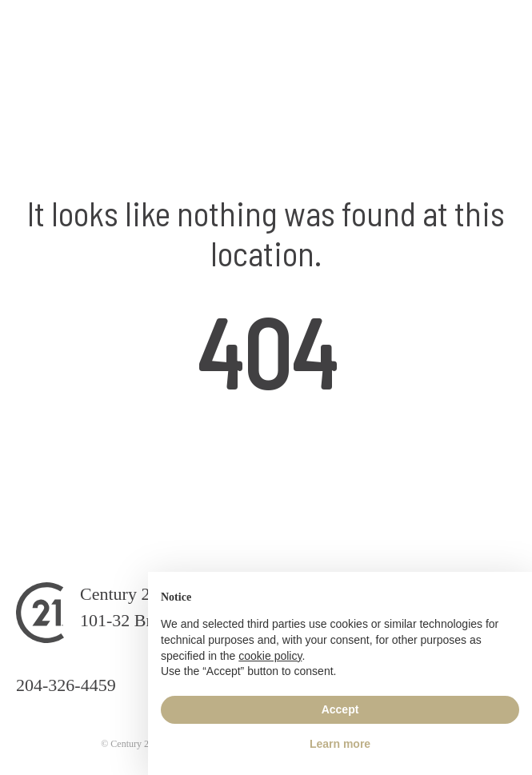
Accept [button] (340, 709)
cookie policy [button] (270, 656)
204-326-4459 (66, 685)
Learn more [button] (340, 744)
